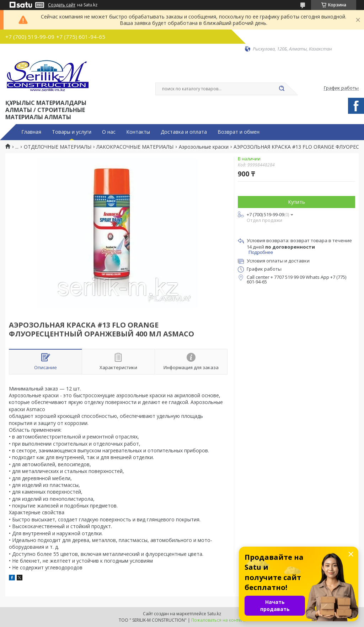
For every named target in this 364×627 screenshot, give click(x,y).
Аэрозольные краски (204, 147)
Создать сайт (62, 5)
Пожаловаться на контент (218, 620)
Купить (296, 202)
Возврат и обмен (239, 132)
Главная (31, 132)
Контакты (138, 132)
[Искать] (282, 89)
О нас (109, 132)
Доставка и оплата (184, 132)
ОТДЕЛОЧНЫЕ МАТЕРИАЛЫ (58, 147)
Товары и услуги (72, 132)
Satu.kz (214, 614)
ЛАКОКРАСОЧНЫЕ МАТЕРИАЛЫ (135, 147)
